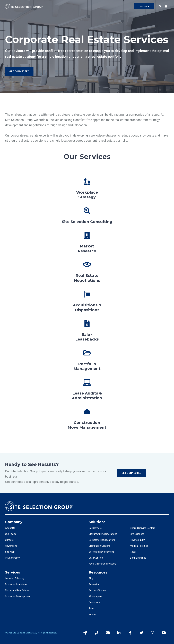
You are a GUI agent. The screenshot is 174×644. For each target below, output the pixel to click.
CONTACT (144, 6)
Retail (133, 552)
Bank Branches (138, 558)
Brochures (94, 602)
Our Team (10, 534)
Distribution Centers (99, 546)
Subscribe (94, 584)
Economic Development (18, 596)
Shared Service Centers (143, 528)
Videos (92, 614)
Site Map (10, 552)
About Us (10, 528)
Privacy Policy (12, 558)
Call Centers (95, 528)
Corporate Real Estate (17, 590)
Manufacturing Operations (103, 534)
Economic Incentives (16, 584)
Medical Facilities (139, 546)
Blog (91, 578)
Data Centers (96, 558)
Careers (9, 540)
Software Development (101, 552)
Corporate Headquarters (102, 540)
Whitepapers (95, 596)
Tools (92, 608)
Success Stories (97, 590)
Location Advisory (15, 578)
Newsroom (11, 546)
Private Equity (137, 540)
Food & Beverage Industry (102, 564)
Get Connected (131, 473)
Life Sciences (137, 534)
